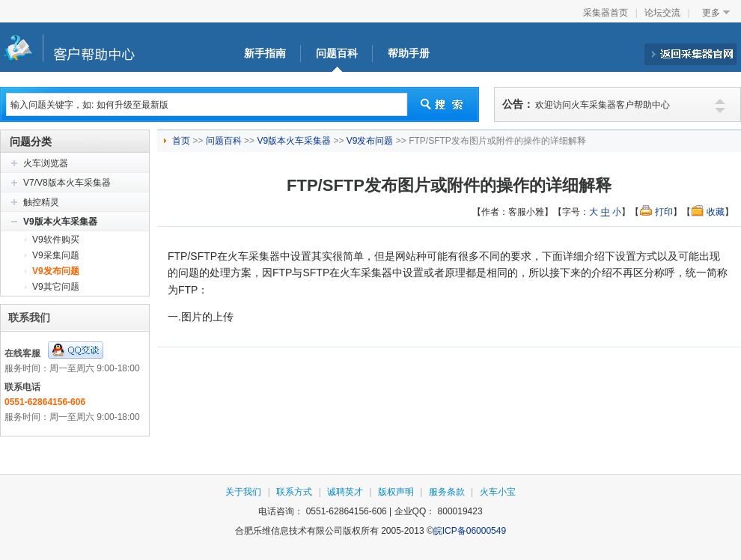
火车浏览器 (46, 163)
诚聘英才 (345, 492)
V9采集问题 (56, 255)
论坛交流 (662, 13)
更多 (711, 13)
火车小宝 (498, 492)
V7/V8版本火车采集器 (67, 183)
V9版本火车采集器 (60, 222)
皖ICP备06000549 (470, 531)
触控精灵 (41, 202)
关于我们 (243, 492)
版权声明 (396, 492)
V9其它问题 (56, 287)
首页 (182, 141)
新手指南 (265, 54)
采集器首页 (606, 13)
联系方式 (294, 492)
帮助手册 (409, 54)
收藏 (716, 212)
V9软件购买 (56, 240)
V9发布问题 (56, 271)
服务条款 (447, 492)
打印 (664, 212)
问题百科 (337, 54)
